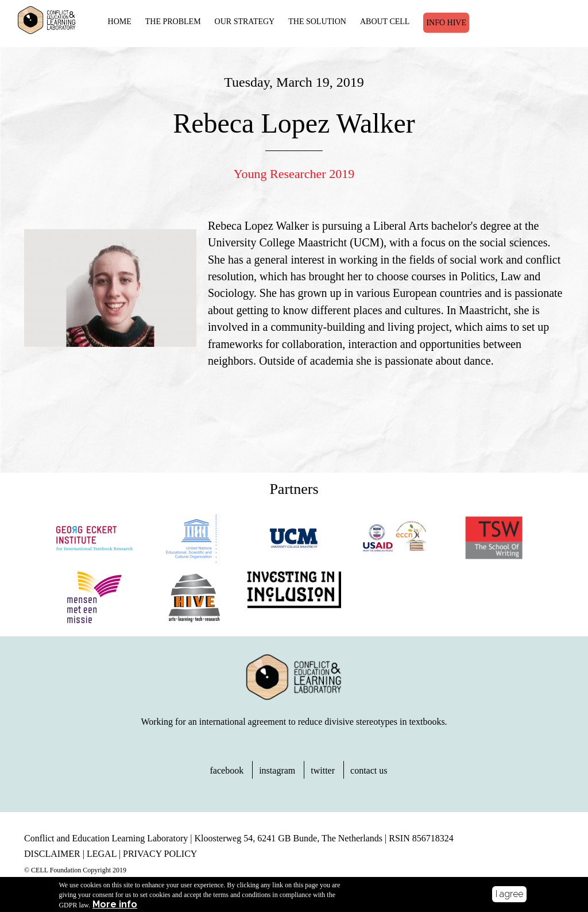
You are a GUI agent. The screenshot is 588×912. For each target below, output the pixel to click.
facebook (227, 770)
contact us (369, 770)
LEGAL (102, 854)
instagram (277, 770)
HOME (120, 22)
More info (115, 905)
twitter (323, 770)
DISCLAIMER (52, 854)
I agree (509, 894)
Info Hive (446, 23)
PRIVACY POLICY (160, 854)
